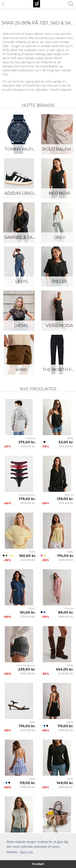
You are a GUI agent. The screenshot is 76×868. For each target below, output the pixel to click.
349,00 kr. (28, 730)
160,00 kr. (27, 556)
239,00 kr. (27, 669)
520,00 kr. (28, 446)
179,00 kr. (66, 446)
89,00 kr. (66, 612)
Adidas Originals (22, 193)
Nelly (70, 438)
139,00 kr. (65, 499)
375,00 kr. (27, 442)
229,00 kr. (28, 560)
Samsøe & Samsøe (22, 237)
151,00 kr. (28, 612)
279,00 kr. (66, 503)
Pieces (69, 495)
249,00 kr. (66, 560)
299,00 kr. (28, 503)
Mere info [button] (26, 852)
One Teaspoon (26, 665)
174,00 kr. (65, 556)
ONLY (32, 608)
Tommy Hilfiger (22, 149)
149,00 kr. (65, 783)
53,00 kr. (66, 442)
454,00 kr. (65, 669)
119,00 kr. (66, 726)
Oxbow (31, 438)
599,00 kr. (28, 673)
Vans (21, 369)
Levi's (22, 281)
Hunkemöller (27, 495)
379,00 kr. (28, 617)
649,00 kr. (66, 673)
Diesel (21, 325)
